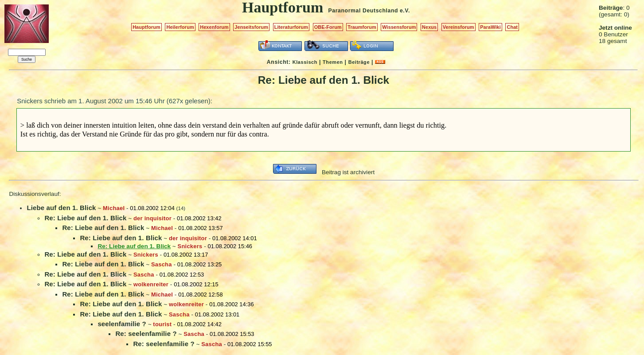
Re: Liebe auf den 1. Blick (85, 218)
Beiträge (359, 62)
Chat (512, 27)
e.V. (405, 11)
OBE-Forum (328, 27)
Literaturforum (291, 27)
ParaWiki (490, 27)
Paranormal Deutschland (363, 11)
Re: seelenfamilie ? (146, 334)
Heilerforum (180, 27)
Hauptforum (146, 27)
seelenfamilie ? (122, 324)
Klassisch (305, 62)
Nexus (429, 27)
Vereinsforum (459, 27)
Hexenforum (214, 27)
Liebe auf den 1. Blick (61, 208)
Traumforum (362, 27)
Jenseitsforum (251, 27)
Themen (333, 62)
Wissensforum (399, 27)
